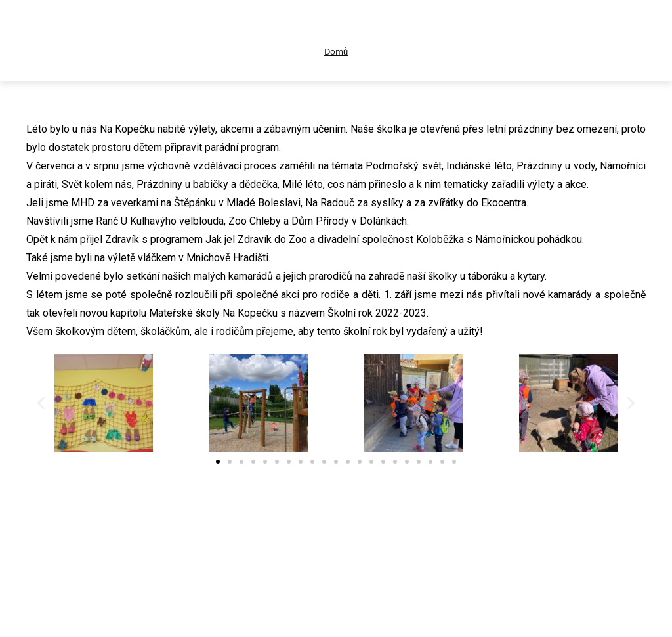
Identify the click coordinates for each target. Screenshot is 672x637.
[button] (41, 403)
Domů (336, 51)
